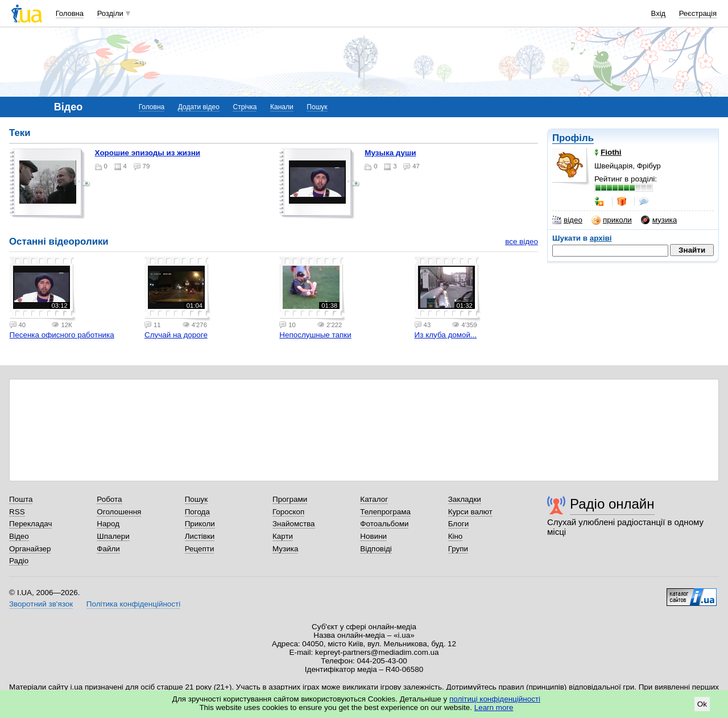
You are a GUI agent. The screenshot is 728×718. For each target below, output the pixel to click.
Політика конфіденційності (133, 604)
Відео (19, 536)
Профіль (573, 138)
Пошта (21, 499)
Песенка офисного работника (62, 335)
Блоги (459, 524)
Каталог (374, 499)
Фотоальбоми (384, 524)
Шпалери (113, 536)
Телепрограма (385, 512)
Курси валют (470, 512)
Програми (290, 499)
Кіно (456, 536)
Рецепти (200, 549)
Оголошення (119, 512)
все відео (522, 242)
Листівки (200, 536)
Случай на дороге (176, 335)
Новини (373, 536)
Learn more (494, 707)
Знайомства (294, 524)
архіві (601, 238)
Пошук (317, 107)
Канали (282, 107)
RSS (17, 512)
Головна (70, 13)
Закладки (465, 499)
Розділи (110, 13)
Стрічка (245, 107)
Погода (197, 512)
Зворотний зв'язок (41, 604)
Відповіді (376, 549)
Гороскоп (288, 512)
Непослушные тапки (315, 335)
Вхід (659, 13)
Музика (285, 549)
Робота (109, 499)
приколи (612, 220)
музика (659, 220)
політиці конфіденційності (495, 699)
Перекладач (30, 524)
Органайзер (30, 549)
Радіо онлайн (612, 504)
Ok (702, 704)
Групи (458, 549)
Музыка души (390, 153)
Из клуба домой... (446, 335)
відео (567, 220)
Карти (283, 536)
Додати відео (199, 107)
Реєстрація (698, 13)
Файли (108, 549)
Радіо (19, 561)
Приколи (200, 524)
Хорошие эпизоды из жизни (148, 153)
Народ (108, 524)
